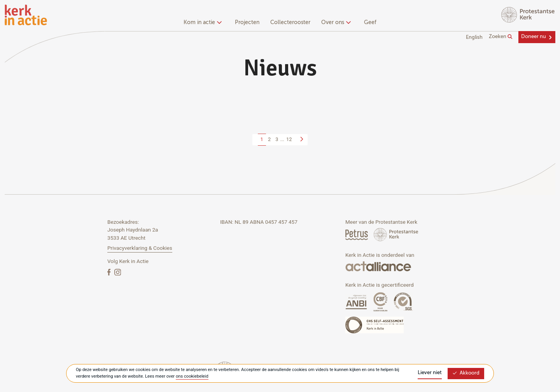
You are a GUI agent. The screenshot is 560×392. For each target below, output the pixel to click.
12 (289, 139)
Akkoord (466, 373)
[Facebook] (110, 272)
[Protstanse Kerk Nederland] (396, 234)
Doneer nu (534, 37)
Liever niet (430, 373)
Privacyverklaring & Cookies (140, 248)
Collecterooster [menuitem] (290, 23)
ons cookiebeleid (192, 376)
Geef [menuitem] (370, 23)
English (474, 37)
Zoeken (501, 37)
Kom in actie (202, 23)
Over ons (335, 23)
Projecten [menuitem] (247, 23)
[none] (204, 23)
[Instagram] (118, 272)
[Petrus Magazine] (357, 234)
